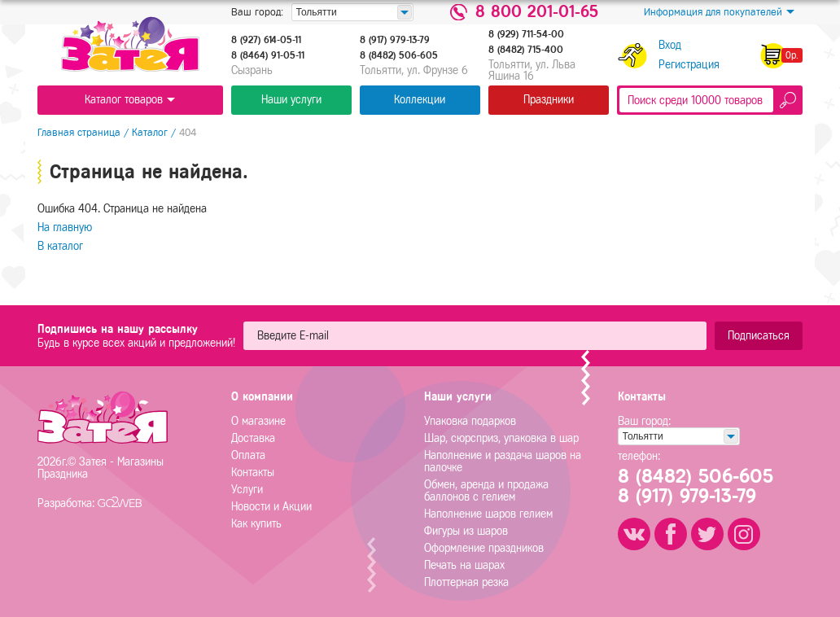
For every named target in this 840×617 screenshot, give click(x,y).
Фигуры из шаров (466, 531)
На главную (65, 228)
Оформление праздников (484, 548)
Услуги (247, 490)
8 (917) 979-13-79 (395, 40)
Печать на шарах (464, 565)
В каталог (60, 246)
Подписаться (759, 336)
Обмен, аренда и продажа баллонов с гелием (486, 491)
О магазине (258, 421)
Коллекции (420, 100)
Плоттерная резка (466, 582)
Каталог (150, 132)
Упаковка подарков (470, 421)
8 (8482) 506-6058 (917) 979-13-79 (696, 486)
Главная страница (79, 132)
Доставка (253, 438)
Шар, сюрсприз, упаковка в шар (501, 438)
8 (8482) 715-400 (526, 50)
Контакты (253, 473)
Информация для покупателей (719, 12)
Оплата (248, 455)
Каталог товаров (130, 100)
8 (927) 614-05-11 (266, 40)
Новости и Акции (271, 507)
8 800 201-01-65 (537, 12)
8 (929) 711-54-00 (526, 34)
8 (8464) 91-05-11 (268, 55)
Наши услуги (291, 100)
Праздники (549, 100)
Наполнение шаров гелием (488, 514)
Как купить (256, 524)
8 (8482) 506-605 (399, 55)
